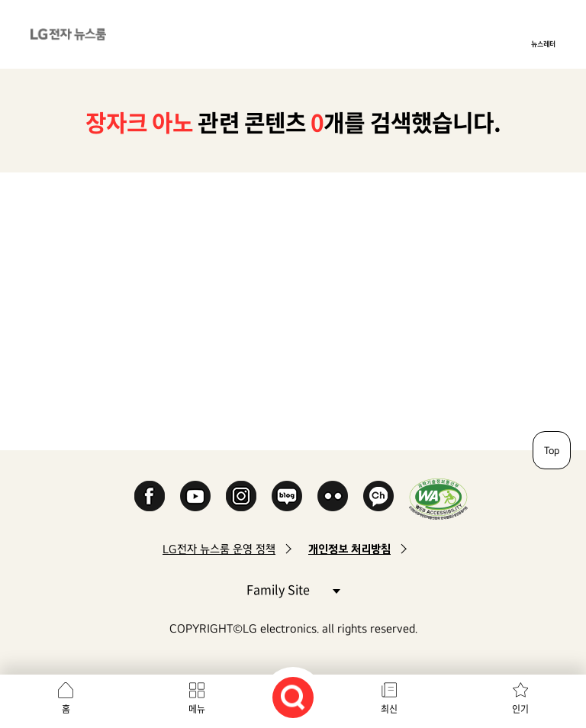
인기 (520, 709)
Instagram (241, 496)
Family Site (293, 589)
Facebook (150, 496)
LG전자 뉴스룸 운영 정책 (219, 549)
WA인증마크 (438, 499)
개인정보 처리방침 (349, 549)
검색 (293, 697)
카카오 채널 (378, 496)
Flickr (333, 496)
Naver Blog (287, 496)
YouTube (195, 496)
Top (552, 450)
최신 (389, 709)
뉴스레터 (543, 43)
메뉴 (197, 709)
